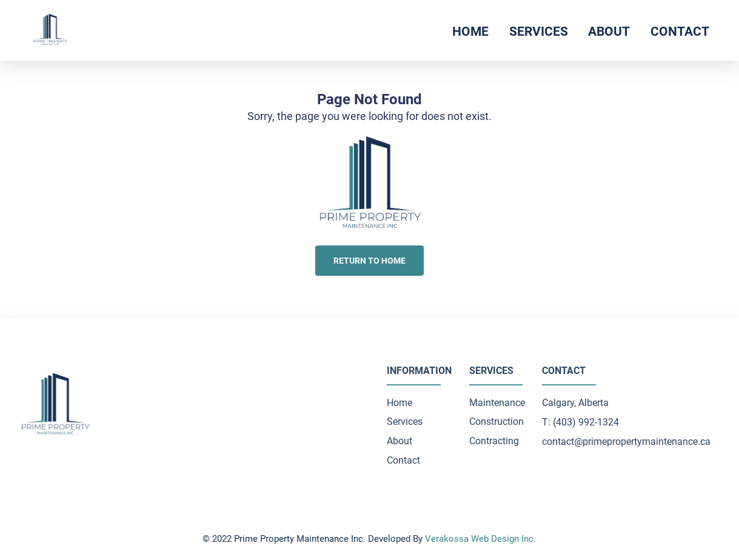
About (609, 31)
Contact (680, 31)
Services (539, 31)
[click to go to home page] (50, 30)
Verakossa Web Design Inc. (480, 539)
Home (470, 31)
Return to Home (369, 261)
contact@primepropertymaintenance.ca (626, 442)
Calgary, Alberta (575, 403)
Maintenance (497, 403)
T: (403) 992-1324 (580, 422)
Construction (497, 422)
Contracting (494, 441)
